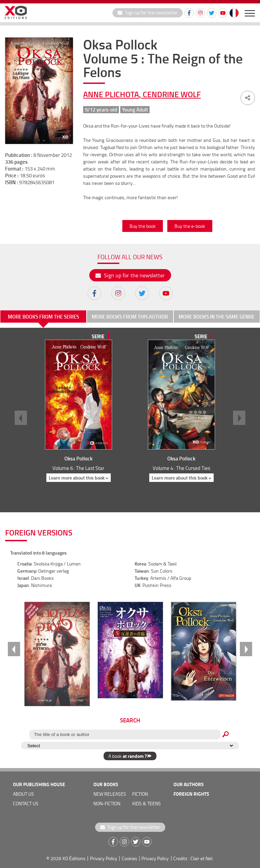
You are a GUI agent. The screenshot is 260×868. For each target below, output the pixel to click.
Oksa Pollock (78, 458)
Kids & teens (147, 803)
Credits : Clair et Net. (193, 858)
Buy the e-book (190, 226)
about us (24, 794)
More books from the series (43, 317)
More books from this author (130, 317)
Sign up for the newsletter (148, 12)
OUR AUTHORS (189, 784)
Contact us (26, 803)
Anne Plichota (111, 94)
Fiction (140, 794)
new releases (110, 794)
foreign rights (191, 794)
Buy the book (143, 226)
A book (130, 756)
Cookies (129, 858)
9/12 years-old (101, 110)
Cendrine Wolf (172, 94)
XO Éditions (74, 858)
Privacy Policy (104, 858)
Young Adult (135, 110)
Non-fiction (107, 803)
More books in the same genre (217, 317)
